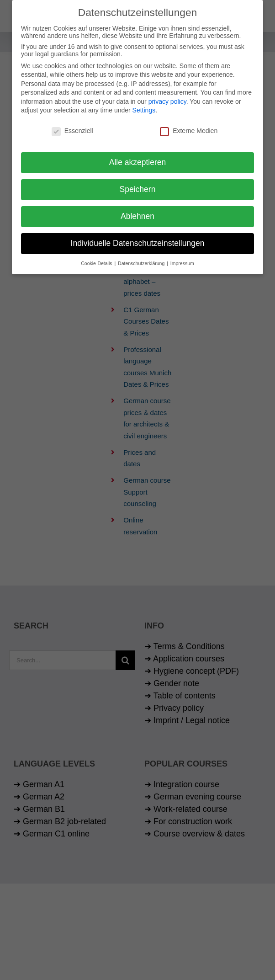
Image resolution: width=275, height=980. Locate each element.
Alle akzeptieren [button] (138, 160)
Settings (144, 108)
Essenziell (72, 129)
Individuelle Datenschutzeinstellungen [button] (138, 241)
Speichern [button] (138, 187)
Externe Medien (189, 129)
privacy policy (167, 99)
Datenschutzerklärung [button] (142, 261)
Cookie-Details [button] (97, 261)
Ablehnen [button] (137, 214)
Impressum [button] (182, 261)
